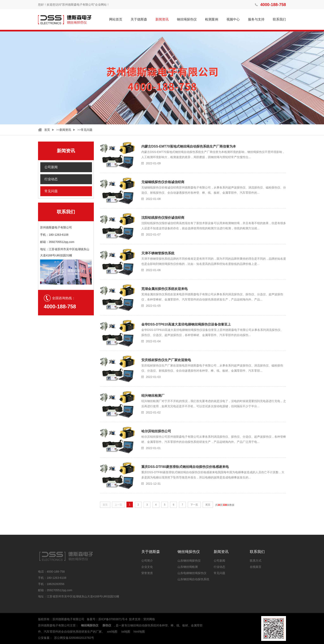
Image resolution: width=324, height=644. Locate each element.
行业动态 (51, 179)
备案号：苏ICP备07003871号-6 (107, 619)
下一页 (194, 505)
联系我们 (279, 19)
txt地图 (126, 632)
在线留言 (256, 567)
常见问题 (87, 130)
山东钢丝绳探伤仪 (189, 561)
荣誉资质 (147, 573)
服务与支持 (256, 19)
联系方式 (256, 561)
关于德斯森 (139, 19)
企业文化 (147, 567)
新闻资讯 (162, 19)
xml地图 (112, 632)
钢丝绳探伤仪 (187, 19)
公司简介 (147, 561)
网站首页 (116, 19)
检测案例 (212, 19)
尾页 (208, 505)
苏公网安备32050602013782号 (74, 638)
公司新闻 (51, 167)
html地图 (139, 632)
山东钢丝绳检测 (188, 567)
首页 (47, 130)
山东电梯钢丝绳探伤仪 (192, 573)
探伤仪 (107, 625)
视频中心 (233, 19)
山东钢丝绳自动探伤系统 (193, 579)
